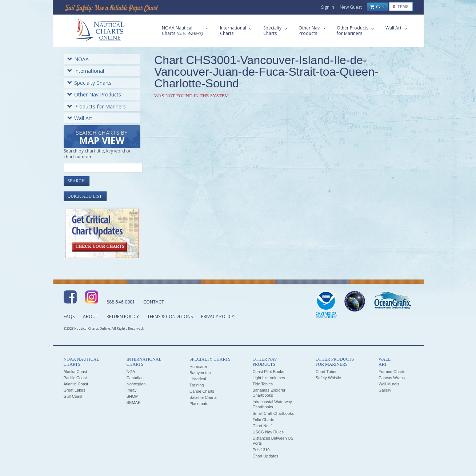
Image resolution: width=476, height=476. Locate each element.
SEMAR (134, 402)
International (86, 71)
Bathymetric (200, 373)
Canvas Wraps (392, 378)
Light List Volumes (269, 378)
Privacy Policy (218, 316)
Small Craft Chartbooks (273, 413)
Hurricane (198, 366)
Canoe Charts (202, 391)
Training (197, 385)
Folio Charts (263, 420)
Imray (132, 390)
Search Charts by (102, 138)
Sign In (328, 7)
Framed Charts (392, 372)
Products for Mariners (97, 106)
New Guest (351, 7)
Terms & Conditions (170, 316)
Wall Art (80, 118)
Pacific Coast (75, 378)
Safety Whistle (328, 378)
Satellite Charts (203, 397)
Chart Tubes (327, 372)
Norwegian (136, 384)
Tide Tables (263, 384)
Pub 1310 (261, 450)
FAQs (69, 316)
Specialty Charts (89, 83)
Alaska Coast (75, 372)
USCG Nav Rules (268, 432)
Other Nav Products (94, 94)
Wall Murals (389, 384)
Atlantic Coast (76, 384)
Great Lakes (75, 390)
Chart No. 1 (263, 426)
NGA (131, 372)
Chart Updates (265, 456)
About (91, 316)
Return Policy (123, 316)
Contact (154, 302)
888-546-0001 (121, 302)
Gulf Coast (73, 396)
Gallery (385, 390)
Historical (198, 379)
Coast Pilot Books (268, 372)
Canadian (135, 378)
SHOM (133, 396)
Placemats (199, 404)
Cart (377, 7)
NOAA (78, 59)
